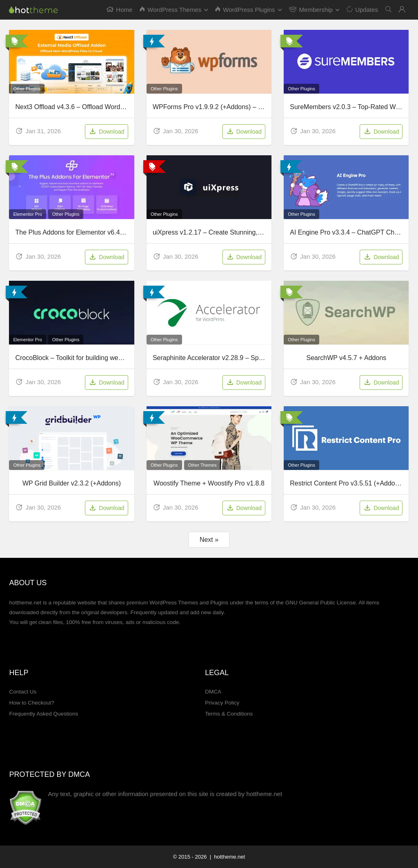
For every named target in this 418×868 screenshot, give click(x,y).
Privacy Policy (222, 703)
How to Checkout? (31, 703)
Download (106, 132)
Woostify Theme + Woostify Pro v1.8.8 (209, 483)
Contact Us (23, 692)
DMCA (213, 692)
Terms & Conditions (229, 714)
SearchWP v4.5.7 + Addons (346, 358)
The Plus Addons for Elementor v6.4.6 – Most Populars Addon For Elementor (126, 232)
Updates (362, 9)
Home (119, 10)
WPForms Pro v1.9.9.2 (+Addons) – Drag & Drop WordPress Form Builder (260, 107)
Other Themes (202, 465)
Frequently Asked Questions (43, 714)
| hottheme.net (227, 857)
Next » (209, 540)
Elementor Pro (27, 214)
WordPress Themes (170, 10)
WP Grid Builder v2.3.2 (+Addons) (72, 483)
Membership (311, 10)
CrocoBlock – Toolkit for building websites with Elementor (98, 358)
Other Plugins (27, 89)
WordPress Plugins (245, 10)
